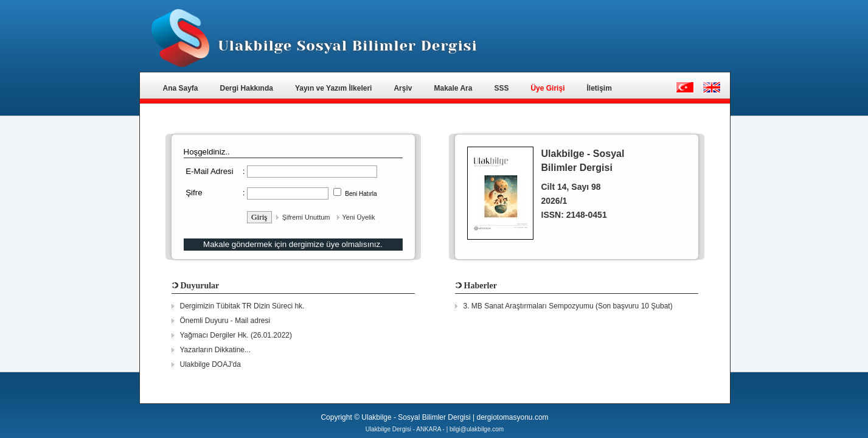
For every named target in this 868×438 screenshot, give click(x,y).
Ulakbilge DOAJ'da (210, 364)
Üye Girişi (547, 88)
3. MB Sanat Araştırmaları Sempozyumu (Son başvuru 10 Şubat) (568, 306)
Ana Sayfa (181, 88)
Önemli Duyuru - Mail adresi (225, 321)
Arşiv (403, 88)
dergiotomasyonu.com (512, 417)
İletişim (599, 88)
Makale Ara (453, 88)
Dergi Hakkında (247, 88)
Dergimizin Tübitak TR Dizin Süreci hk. (242, 306)
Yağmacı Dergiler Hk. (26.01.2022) (236, 335)
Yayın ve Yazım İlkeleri (334, 88)
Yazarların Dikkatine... (216, 350)
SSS (501, 88)
